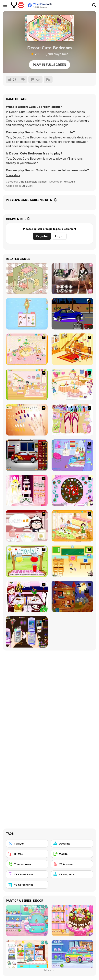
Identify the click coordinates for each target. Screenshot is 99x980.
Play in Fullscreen (49, 65)
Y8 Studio (69, 182)
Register (42, 236)
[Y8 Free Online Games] (18, 5)
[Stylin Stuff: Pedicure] (72, 420)
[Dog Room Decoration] (72, 526)
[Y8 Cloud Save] (27, 874)
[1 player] (27, 844)
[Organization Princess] (27, 279)
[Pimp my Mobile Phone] (27, 632)
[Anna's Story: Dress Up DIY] (27, 314)
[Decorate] (72, 844)
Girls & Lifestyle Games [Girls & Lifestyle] (33, 182)
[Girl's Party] (72, 385)
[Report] (35, 80)
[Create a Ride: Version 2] (27, 455)
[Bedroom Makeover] (72, 455)
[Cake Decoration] (72, 490)
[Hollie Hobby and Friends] (27, 561)
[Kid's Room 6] (27, 385)
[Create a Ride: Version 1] (72, 314)
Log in (59, 236)
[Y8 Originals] (72, 874)
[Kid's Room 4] (27, 349)
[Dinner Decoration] (27, 596)
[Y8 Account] (72, 864)
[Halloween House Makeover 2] (72, 596)
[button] (13, 175)
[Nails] (27, 420)
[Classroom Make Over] (72, 561)
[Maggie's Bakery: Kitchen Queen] (27, 526)
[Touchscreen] (27, 864)
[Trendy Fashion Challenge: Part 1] (72, 279)
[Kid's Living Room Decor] (72, 349)
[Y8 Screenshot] (27, 885)
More (50, 970)
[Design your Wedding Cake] (27, 490)
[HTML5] (27, 854)
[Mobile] (72, 854)
